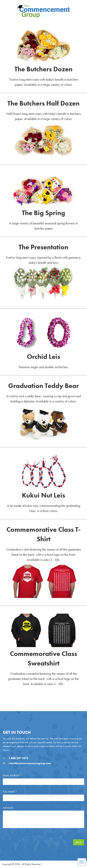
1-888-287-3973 (16, 758)
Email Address (12, 775)
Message (8, 808)
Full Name (10, 792)
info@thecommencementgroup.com (27, 763)
